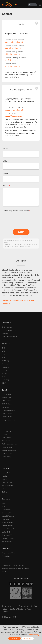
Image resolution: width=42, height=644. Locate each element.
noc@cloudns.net (12, 60)
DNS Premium (7, 327)
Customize (27, 638)
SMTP (4, 377)
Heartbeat (5, 367)
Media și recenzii (8, 486)
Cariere (4, 492)
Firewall (5, 373)
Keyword (5, 364)
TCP (3, 357)
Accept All (15, 638)
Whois (4, 572)
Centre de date (7, 482)
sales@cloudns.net (13, 48)
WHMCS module (8, 522)
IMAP (4, 383)
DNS (4, 348)
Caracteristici (6, 513)
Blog (4, 503)
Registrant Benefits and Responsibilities (15, 568)
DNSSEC (5, 434)
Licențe (5, 612)
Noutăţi (4, 476)
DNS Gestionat (7, 404)
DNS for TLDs (7, 454)
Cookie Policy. (34, 635)
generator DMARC (8, 538)
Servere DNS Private (9, 450)
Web (4, 351)
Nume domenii (7, 447)
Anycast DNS (7, 441)
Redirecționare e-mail (9, 444)
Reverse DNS (7, 398)
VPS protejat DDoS (8, 420)
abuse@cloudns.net (13, 66)
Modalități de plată (8, 529)
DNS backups (7, 438)
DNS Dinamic (7, 394)
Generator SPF (7, 535)
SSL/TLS (5, 370)
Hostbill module (7, 526)
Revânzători (6, 556)
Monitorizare (6, 344)
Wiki (3, 507)
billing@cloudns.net (13, 54)
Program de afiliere (8, 553)
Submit (21, 232)
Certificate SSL (7, 413)
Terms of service (9, 606)
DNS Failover (6, 401)
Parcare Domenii (8, 417)
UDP (4, 354)
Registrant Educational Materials (13, 565)
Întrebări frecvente (8, 516)
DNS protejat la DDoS (9, 330)
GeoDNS (5, 333)
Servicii (4, 390)
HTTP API (5, 519)
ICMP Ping (5, 361)
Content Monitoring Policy (21, 609)
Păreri (4, 489)
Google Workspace (8, 410)
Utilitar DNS (6, 532)
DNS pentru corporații (9, 337)
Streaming (5, 380)
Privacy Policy (25, 606)
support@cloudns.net (14, 42)
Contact (5, 479)
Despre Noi (6, 473)
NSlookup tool (7, 542)
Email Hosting (7, 457)
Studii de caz (6, 510)
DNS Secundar (7, 431)
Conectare (32, 5)
